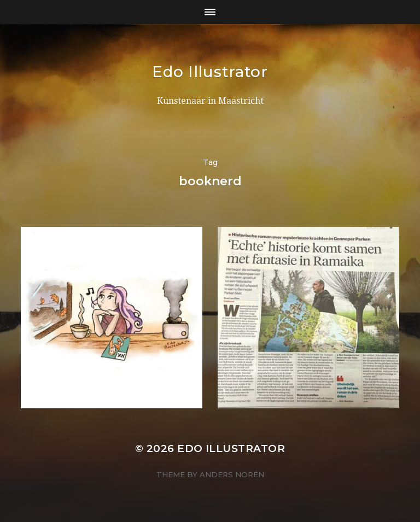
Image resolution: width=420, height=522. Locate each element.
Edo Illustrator (210, 72)
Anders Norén (232, 474)
